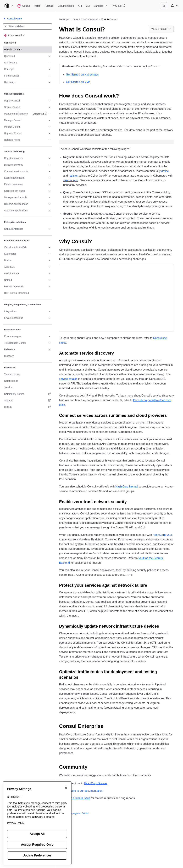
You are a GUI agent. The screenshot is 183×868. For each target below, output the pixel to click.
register (73, 176)
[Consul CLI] (88, 6)
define (165, 171)
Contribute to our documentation (83, 791)
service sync (71, 180)
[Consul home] (24, 6)
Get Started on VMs (78, 82)
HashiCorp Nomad (127, 487)
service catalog (68, 379)
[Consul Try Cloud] (118, 6)
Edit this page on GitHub (74, 813)
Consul (76, 19)
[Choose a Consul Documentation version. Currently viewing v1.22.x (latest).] (161, 29)
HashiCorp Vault (162, 535)
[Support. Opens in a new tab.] (27, 400)
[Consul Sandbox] (100, 6)
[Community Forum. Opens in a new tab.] (27, 394)
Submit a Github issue (77, 798)
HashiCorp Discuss (96, 783)
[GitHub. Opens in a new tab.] (27, 407)
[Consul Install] (37, 6)
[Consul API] (80, 6)
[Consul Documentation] (66, 6)
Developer (64, 19)
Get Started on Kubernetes (82, 75)
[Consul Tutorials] (49, 6)
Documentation (90, 19)
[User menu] (174, 6)
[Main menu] (9, 6)
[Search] (164, 6)
